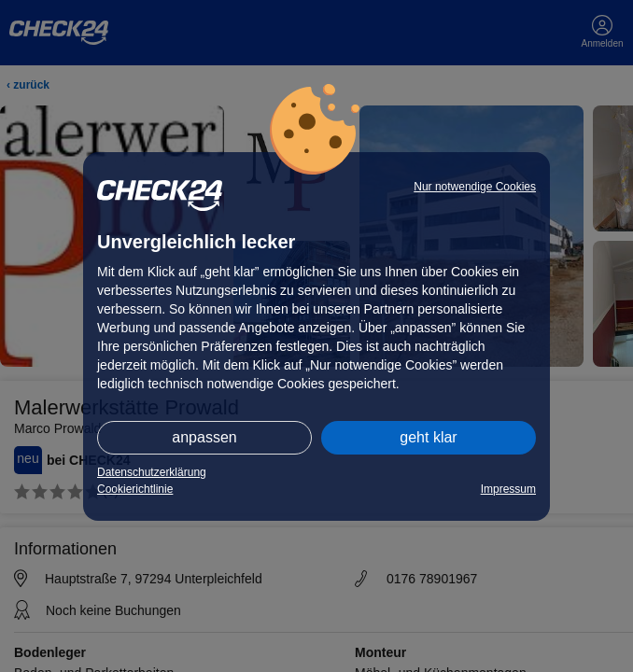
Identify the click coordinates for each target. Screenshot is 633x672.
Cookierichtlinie (135, 489)
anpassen (204, 437)
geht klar (428, 437)
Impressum (508, 489)
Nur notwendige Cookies (475, 187)
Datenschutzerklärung (152, 472)
